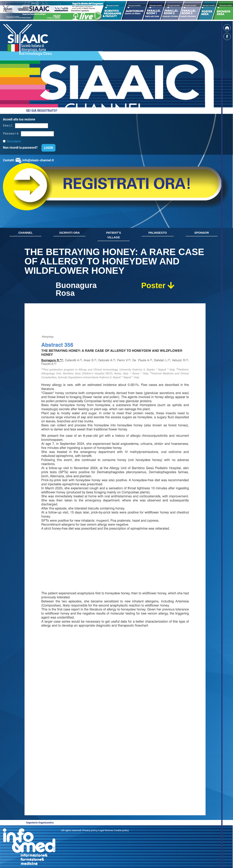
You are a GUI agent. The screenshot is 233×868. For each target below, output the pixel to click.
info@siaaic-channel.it (38, 160)
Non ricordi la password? (21, 148)
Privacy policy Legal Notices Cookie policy (106, 830)
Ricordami (14, 141)
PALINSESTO (157, 233)
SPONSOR (202, 233)
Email (8, 125)
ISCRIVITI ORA (70, 233)
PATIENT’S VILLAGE (113, 235)
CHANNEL (26, 233)
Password (11, 133)
